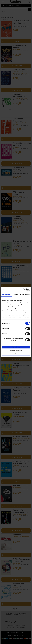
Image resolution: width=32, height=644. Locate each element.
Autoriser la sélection (16, 351)
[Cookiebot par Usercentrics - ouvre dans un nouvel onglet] (23, 290)
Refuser (16, 354)
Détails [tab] (16, 294)
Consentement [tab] (6, 294)
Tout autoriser (16, 347)
